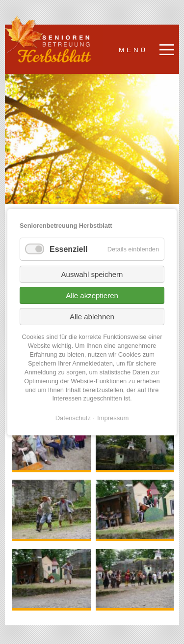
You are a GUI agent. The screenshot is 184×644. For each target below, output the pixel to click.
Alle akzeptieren (92, 295)
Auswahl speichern (92, 274)
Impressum (113, 417)
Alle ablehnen (92, 317)
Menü (133, 50)
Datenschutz (73, 417)
